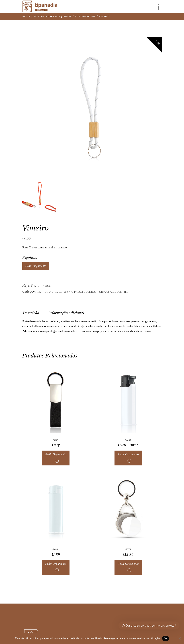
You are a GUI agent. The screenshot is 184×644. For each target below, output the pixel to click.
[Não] (179, 638)
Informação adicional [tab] (66, 313)
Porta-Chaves (52, 292)
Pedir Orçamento (36, 266)
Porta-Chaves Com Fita (113, 292)
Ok (166, 638)
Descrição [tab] (31, 313)
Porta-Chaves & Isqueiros (79, 292)
